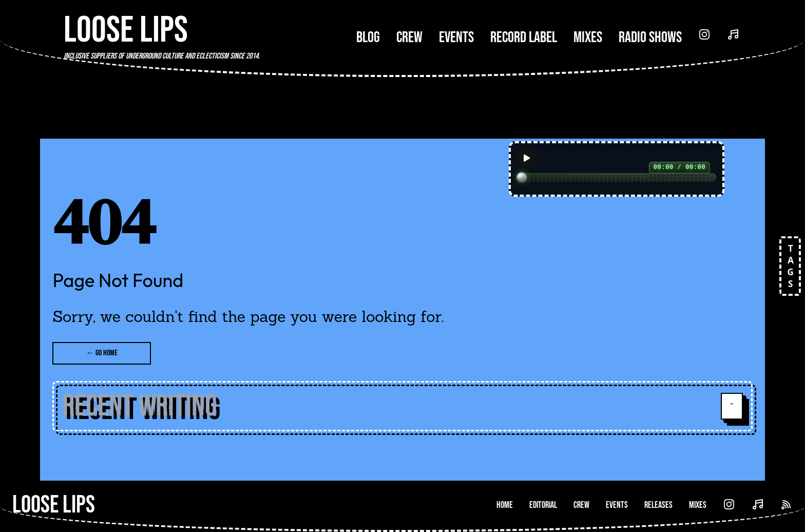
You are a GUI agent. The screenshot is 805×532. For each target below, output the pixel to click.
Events (456, 37)
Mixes (588, 37)
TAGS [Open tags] (788, 266)
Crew (409, 37)
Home (505, 505)
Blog (368, 37)
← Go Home (102, 353)
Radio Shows (650, 37)
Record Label (524, 37)
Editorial (543, 505)
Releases (658, 505)
